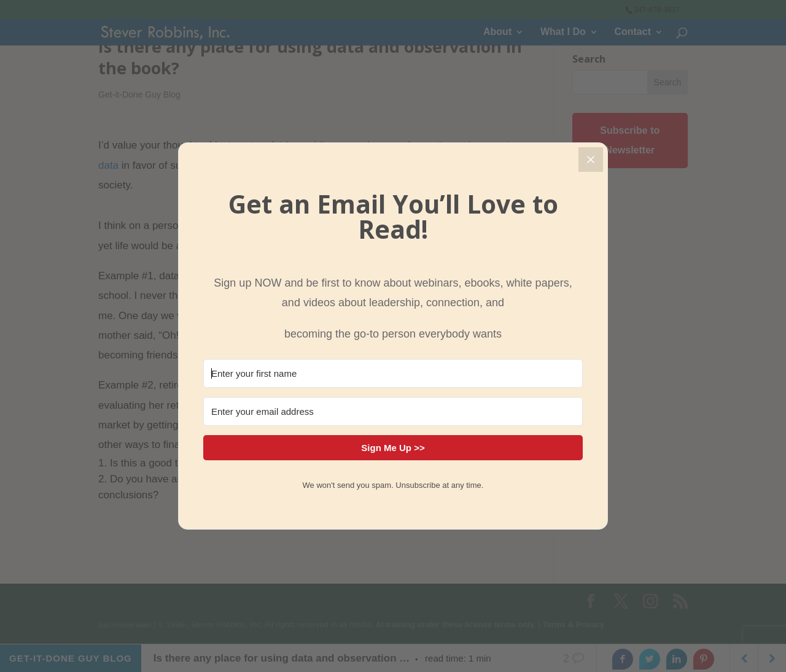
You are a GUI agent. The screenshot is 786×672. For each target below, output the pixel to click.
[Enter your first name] (393, 373)
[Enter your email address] (393, 411)
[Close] (591, 160)
